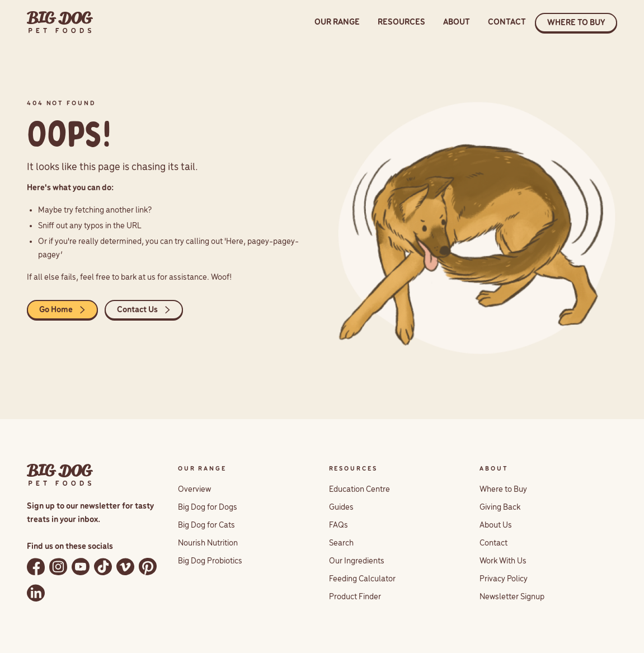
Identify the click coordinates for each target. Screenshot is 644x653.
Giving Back (500, 508)
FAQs (339, 525)
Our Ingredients (357, 561)
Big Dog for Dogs (208, 508)
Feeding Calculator (362, 579)
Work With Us (503, 561)
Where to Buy (503, 490)
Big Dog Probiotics (210, 561)
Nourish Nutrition (208, 543)
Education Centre (359, 490)
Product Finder (355, 597)
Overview (194, 490)
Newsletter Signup (512, 597)
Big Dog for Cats (206, 525)
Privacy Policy (504, 579)
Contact (493, 543)
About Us (496, 525)
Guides (341, 508)
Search (341, 543)
